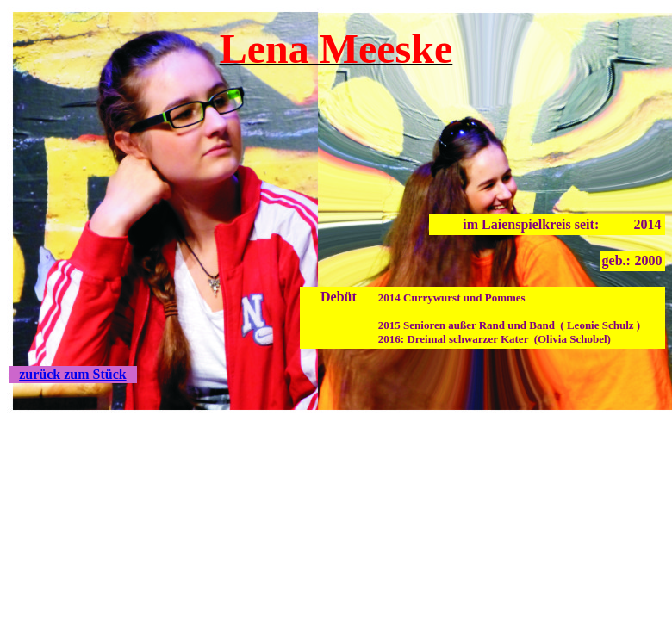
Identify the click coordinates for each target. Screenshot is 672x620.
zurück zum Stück (72, 374)
